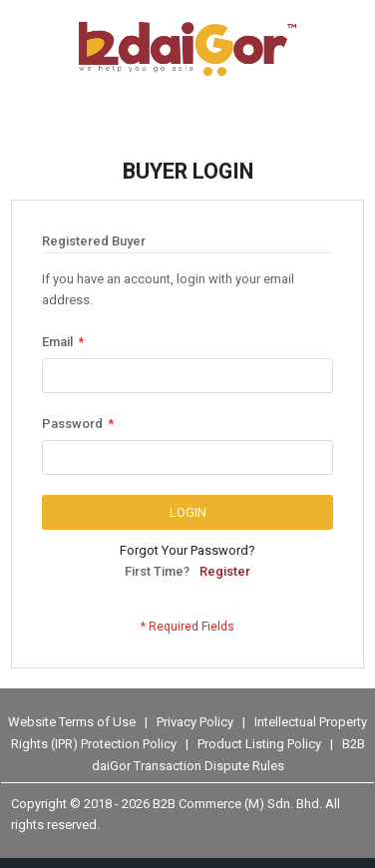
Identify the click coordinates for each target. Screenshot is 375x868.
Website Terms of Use (72, 721)
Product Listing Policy (259, 744)
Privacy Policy (196, 721)
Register (225, 571)
